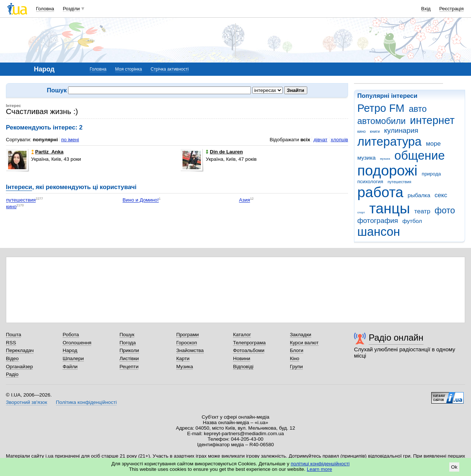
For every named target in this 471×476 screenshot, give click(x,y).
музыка (385, 159)
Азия (245, 200)
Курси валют (304, 343)
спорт (361, 212)
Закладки (301, 335)
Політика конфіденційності (86, 402)
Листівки (129, 358)
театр (422, 211)
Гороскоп (187, 343)
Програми (187, 335)
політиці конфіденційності (320, 464)
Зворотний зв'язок (26, 402)
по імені (70, 140)
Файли (70, 367)
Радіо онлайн (396, 338)
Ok (454, 467)
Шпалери (73, 358)
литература (389, 141)
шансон (379, 232)
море (433, 144)
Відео (12, 358)
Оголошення (77, 343)
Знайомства (190, 350)
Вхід (426, 9)
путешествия (399, 182)
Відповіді (243, 367)
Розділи (71, 9)
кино (362, 131)
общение (420, 155)
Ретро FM (381, 108)
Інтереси (19, 187)
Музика (185, 367)
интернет (432, 120)
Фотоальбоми (249, 350)
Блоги (297, 350)
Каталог (242, 335)
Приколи (129, 350)
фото (445, 210)
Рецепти (129, 367)
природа (431, 174)
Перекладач (20, 350)
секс (441, 195)
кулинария (401, 130)
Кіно (295, 358)
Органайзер (19, 367)
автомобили (381, 121)
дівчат (321, 140)
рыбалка (419, 195)
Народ (70, 350)
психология (370, 182)
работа (380, 192)
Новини (242, 358)
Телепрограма (249, 343)
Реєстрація (451, 9)
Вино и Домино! (141, 200)
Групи (296, 367)
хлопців (339, 140)
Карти (183, 358)
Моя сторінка (129, 69)
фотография (378, 221)
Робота (71, 335)
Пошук (127, 335)
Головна (45, 9)
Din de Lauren (224, 152)
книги (375, 131)
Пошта (13, 335)
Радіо (12, 374)
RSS (11, 343)
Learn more (320, 469)
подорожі (387, 170)
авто (418, 109)
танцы (390, 208)
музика (366, 158)
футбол (412, 221)
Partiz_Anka (47, 152)
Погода (128, 343)
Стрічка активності (169, 69)
